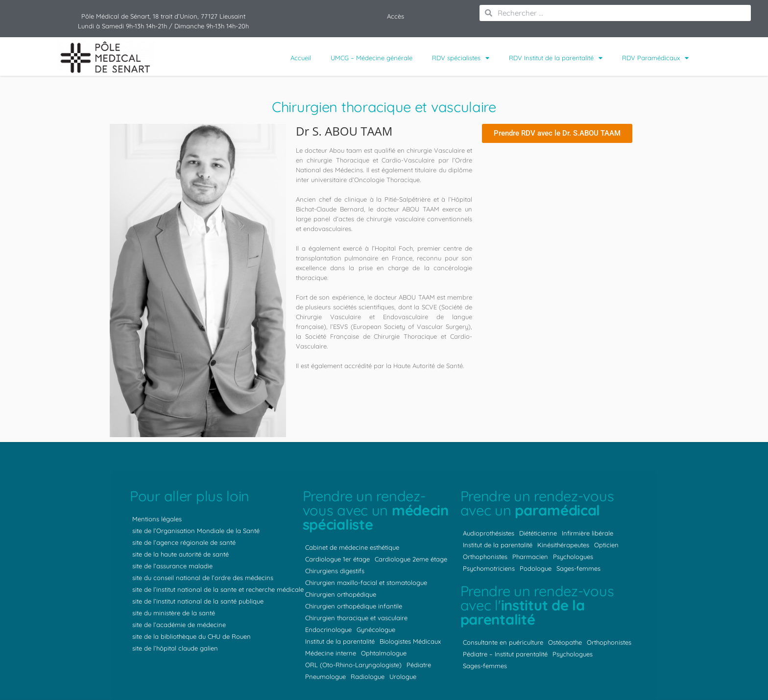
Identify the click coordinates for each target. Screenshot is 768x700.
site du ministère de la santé (174, 613)
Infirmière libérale (588, 533)
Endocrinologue (328, 630)
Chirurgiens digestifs (335, 571)
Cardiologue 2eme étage (411, 559)
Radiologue (368, 677)
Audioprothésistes (489, 533)
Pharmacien (530, 557)
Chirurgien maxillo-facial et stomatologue (366, 583)
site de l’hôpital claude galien (175, 648)
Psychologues (573, 557)
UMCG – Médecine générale (372, 58)
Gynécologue (376, 630)
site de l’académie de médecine (179, 625)
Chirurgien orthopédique (341, 594)
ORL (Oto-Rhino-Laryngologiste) (353, 665)
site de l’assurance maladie (172, 566)
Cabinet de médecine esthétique (352, 547)
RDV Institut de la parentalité (556, 58)
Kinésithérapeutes (563, 545)
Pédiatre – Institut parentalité (505, 654)
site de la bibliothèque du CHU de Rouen (192, 636)
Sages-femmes (578, 568)
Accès (396, 16)
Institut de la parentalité (340, 641)
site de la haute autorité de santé (180, 554)
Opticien (606, 545)
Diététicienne (538, 533)
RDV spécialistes (461, 58)
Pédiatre (419, 665)
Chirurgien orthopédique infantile (354, 606)
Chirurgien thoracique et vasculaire (356, 618)
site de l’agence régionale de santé (184, 542)
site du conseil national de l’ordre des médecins (203, 578)
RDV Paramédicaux (655, 58)
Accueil (301, 58)
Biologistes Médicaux (410, 641)
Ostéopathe (565, 642)
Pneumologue (325, 677)
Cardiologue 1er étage (337, 559)
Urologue (403, 677)
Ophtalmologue (384, 653)
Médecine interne (331, 653)
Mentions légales (157, 519)
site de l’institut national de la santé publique (198, 601)
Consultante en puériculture (503, 642)
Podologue (536, 568)
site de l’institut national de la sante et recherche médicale (218, 589)
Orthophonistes (485, 557)
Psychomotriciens (489, 568)
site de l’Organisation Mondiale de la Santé (196, 531)
